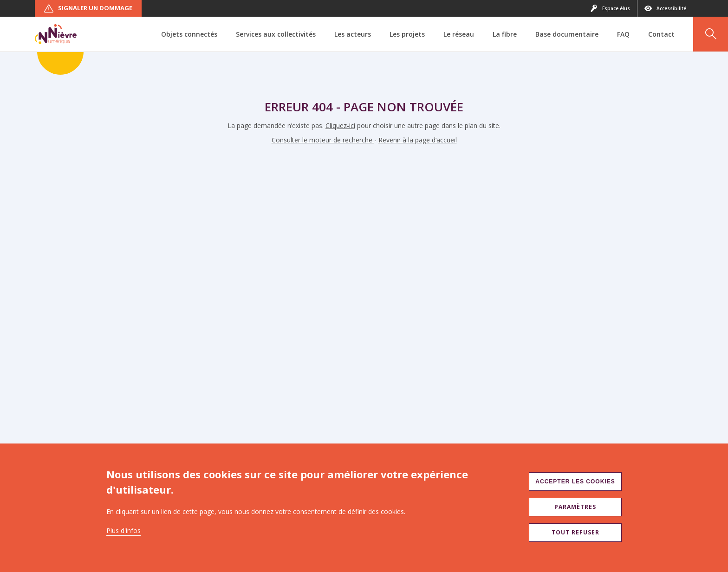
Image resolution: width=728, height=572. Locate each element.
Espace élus (610, 8)
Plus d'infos (123, 530)
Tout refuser (575, 532)
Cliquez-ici (340, 125)
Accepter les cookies (575, 482)
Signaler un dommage (88, 8)
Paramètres (575, 507)
